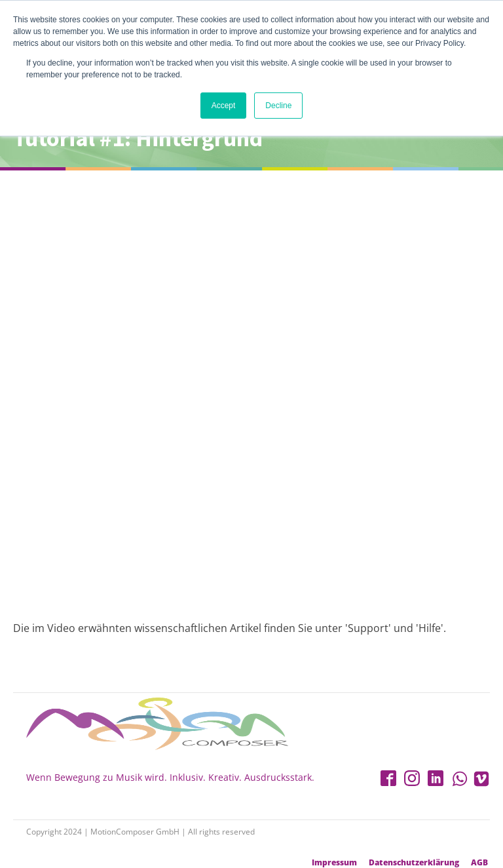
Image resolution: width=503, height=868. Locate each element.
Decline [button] (278, 106)
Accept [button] (224, 106)
